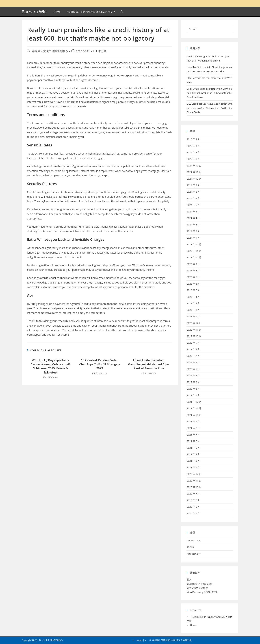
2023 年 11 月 (194, 251)
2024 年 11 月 (194, 172)
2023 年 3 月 (193, 303)
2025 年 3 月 (193, 146)
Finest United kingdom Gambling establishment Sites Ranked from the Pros (149, 364)
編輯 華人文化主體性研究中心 (50, 51)
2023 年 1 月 (193, 316)
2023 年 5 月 (193, 290)
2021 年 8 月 (193, 428)
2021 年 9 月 (193, 421)
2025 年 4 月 (193, 139)
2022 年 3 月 (193, 382)
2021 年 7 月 (193, 435)
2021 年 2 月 (193, 461)
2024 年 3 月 (193, 225)
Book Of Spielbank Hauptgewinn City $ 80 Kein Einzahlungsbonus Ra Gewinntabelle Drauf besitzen (209, 93)
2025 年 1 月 (193, 159)
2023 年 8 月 (193, 271)
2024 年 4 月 (193, 218)
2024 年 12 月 (194, 166)
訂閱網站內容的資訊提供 (200, 584)
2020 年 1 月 (193, 513)
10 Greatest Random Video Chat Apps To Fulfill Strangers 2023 (100, 364)
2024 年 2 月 (193, 231)
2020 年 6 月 (193, 500)
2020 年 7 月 (193, 494)
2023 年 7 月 (193, 277)
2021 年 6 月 (193, 441)
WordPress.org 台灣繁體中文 (202, 592)
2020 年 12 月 (194, 474)
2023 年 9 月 (193, 264)
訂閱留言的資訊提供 (197, 588)
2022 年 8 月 (193, 349)
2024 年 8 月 (193, 192)
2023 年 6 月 (193, 284)
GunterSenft (193, 540)
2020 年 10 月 (194, 487)
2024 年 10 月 (194, 179)
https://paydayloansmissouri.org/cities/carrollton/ (56, 201)
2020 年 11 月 (194, 481)
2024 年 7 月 (193, 198)
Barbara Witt (34, 12)
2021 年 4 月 (193, 454)
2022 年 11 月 (194, 330)
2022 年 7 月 (193, 356)
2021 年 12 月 (194, 402)
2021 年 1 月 (193, 467)
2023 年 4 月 (193, 297)
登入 (189, 579)
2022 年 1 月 (193, 395)
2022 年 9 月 (193, 343)
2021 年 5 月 (193, 448)
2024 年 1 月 (193, 238)
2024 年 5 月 (193, 212)
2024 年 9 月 (193, 185)
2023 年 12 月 (194, 244)
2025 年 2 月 (193, 152)
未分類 (102, 51)
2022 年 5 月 (193, 369)
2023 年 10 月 (194, 257)
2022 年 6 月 (193, 362)
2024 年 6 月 (193, 205)
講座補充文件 (194, 554)
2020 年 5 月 (193, 507)
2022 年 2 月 (193, 389)
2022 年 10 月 (194, 336)
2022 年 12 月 (194, 323)
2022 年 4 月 (193, 375)
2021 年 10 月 (194, 415)
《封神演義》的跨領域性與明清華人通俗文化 (170, 640)
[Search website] (122, 12)
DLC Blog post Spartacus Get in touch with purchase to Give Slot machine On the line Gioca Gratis (210, 108)
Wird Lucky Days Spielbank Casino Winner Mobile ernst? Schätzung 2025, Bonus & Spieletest (51, 366)
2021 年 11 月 (194, 408)
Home (193, 625)
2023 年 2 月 (193, 310)
